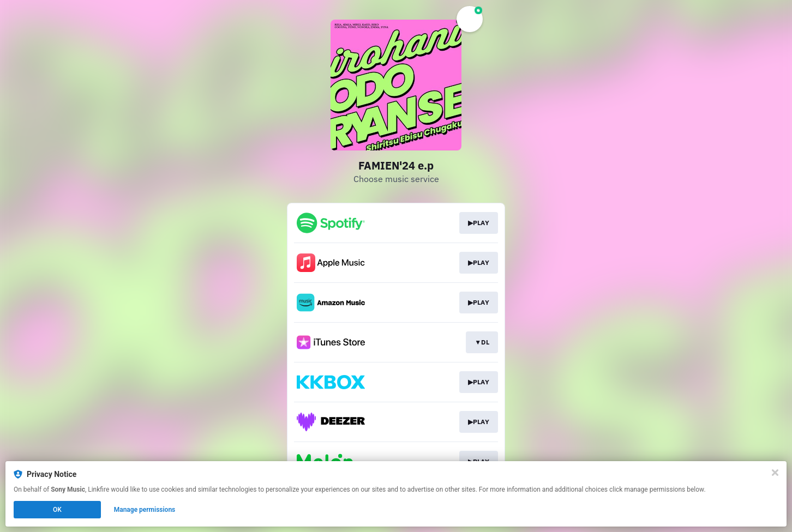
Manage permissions (145, 510)
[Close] (775, 473)
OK (57, 510)
